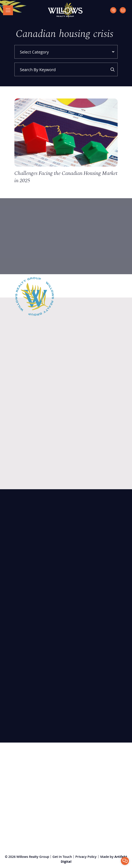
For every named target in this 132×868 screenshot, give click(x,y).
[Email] (123, 10)
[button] (125, 861)
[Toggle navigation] (8, 10)
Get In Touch (62, 857)
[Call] (113, 10)
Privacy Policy (86, 857)
